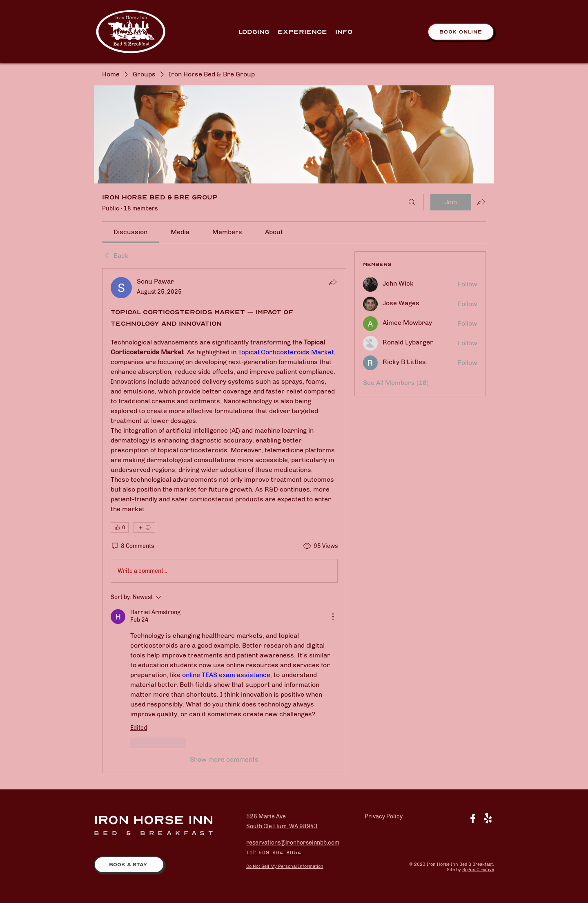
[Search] (412, 202)
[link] (130, 232)
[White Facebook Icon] (473, 818)
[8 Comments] (132, 546)
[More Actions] (333, 617)
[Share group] (481, 202)
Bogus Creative (478, 870)
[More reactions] (144, 527)
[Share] (333, 282)
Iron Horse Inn (154, 820)
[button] (302, 32)
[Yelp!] (488, 818)
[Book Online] (461, 32)
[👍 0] (120, 527)
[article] (224, 521)
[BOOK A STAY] (129, 865)
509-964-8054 (280, 853)
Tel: (252, 853)
